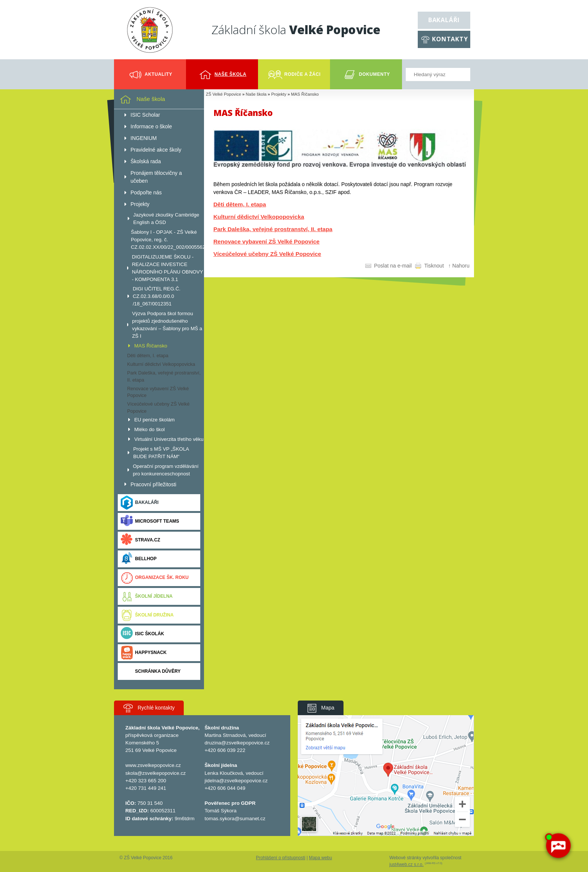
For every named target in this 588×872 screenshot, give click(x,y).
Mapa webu (320, 858)
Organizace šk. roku (155, 578)
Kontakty (450, 39)
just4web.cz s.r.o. (406, 864)
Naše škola (256, 94)
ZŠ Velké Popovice (223, 94)
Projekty (279, 94)
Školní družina (147, 615)
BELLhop (139, 559)
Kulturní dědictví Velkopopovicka (259, 217)
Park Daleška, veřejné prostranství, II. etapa (273, 229)
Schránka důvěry (151, 671)
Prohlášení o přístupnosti (281, 858)
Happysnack (144, 653)
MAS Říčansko (305, 94)
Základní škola (296, 29)
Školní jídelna (147, 596)
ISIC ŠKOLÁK (142, 634)
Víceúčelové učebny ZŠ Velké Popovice (267, 254)
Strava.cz (140, 540)
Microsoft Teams (150, 521)
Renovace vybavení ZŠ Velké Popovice (266, 241)
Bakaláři (444, 20)
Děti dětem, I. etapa (240, 204)
